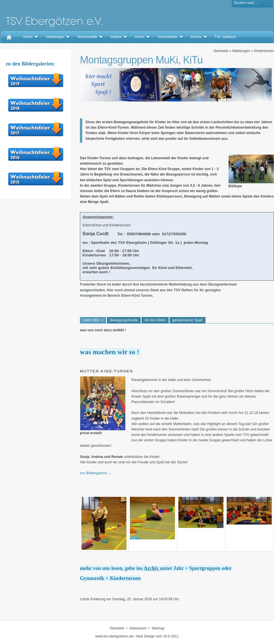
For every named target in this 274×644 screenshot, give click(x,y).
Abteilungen (55, 37)
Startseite (221, 51)
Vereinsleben (168, 37)
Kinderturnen (264, 51)
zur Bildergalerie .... (96, 473)
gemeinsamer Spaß (188, 320)
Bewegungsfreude (124, 320)
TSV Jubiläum (225, 37)
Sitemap (158, 628)
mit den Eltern (155, 320)
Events (196, 37)
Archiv (140, 37)
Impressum (138, 628)
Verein (28, 37)
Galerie (116, 37)
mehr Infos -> (93, 320)
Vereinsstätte (87, 37)
